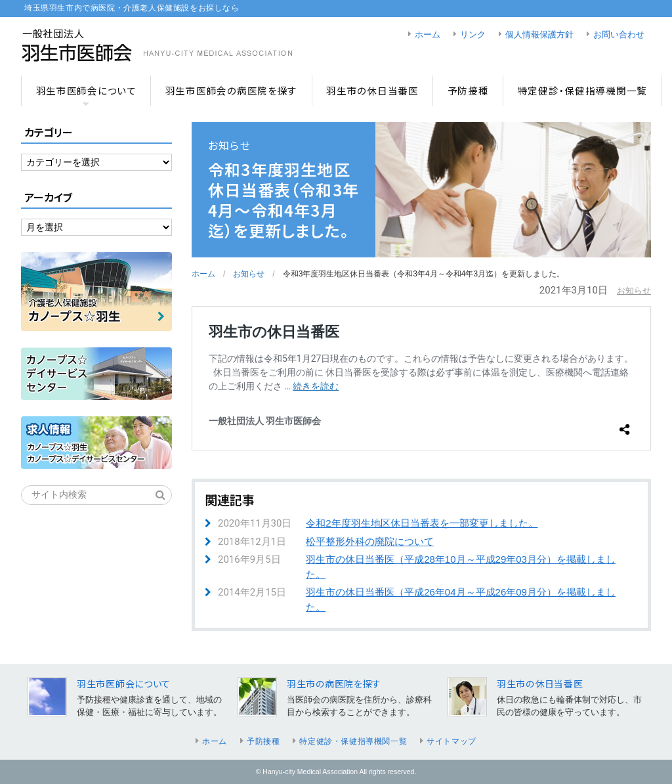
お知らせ (249, 274)
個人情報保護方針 (539, 35)
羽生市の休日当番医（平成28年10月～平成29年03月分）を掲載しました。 (461, 567)
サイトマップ (451, 741)
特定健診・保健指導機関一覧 (582, 90)
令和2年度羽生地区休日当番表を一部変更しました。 (422, 523)
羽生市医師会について (86, 90)
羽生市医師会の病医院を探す (231, 90)
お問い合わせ (619, 35)
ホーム (428, 35)
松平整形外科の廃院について (370, 541)
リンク (473, 35)
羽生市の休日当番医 (372, 90)
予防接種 (468, 90)
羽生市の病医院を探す (334, 684)
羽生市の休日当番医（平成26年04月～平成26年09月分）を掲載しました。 (461, 599)
